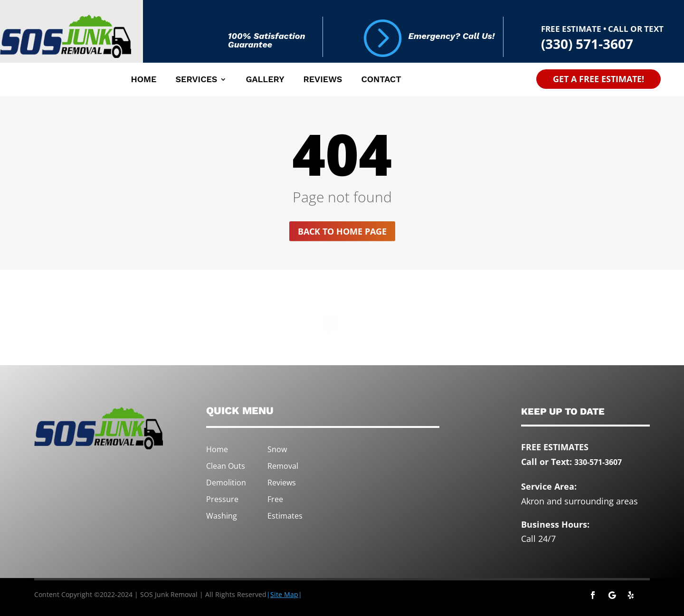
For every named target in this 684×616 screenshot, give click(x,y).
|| (284, 594)
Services (196, 80)
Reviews (323, 80)
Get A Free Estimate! (598, 79)
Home (143, 80)
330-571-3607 (598, 462)
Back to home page (342, 231)
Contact (381, 80)
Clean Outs (226, 466)
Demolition (226, 483)
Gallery (265, 80)
